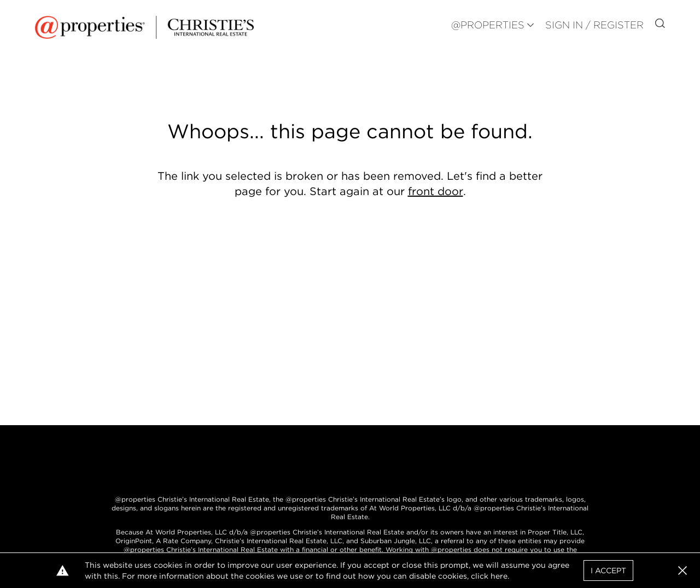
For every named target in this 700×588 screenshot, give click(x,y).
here (499, 576)
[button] (682, 571)
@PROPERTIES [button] (488, 25)
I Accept (608, 571)
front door (436, 191)
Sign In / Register (594, 25)
